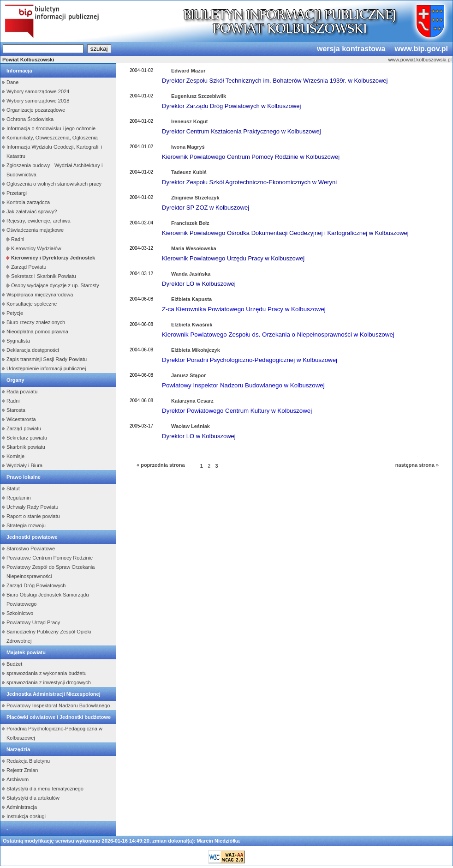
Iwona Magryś (188, 147)
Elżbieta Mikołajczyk (196, 350)
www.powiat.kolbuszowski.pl (420, 60)
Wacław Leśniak (191, 426)
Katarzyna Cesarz (192, 401)
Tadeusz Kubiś (189, 172)
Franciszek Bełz (190, 223)
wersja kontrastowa (351, 49)
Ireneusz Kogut (189, 121)
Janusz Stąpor (188, 375)
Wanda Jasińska (191, 274)
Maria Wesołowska (194, 248)
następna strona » (417, 465)
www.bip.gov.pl (421, 49)
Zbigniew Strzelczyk (195, 198)
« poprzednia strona (161, 465)
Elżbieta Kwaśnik (192, 325)
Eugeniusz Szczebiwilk (199, 96)
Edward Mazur (188, 71)
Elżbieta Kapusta (191, 299)
